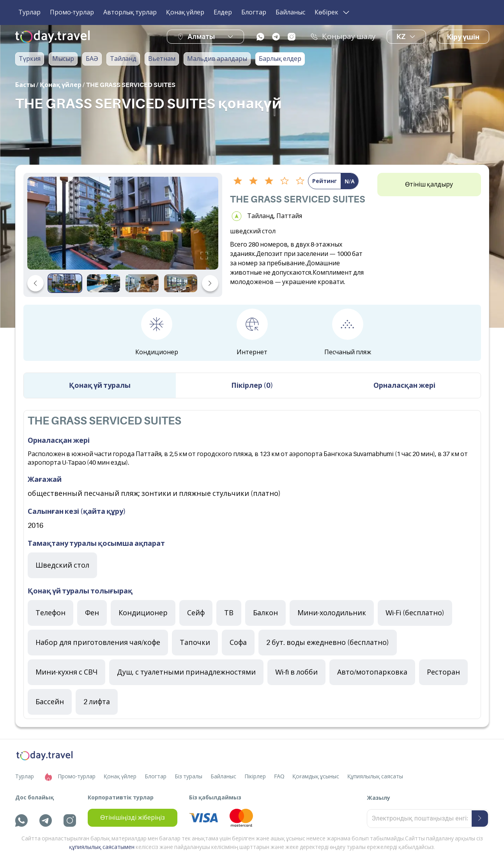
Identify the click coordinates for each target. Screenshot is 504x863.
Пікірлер (255, 776)
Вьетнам (162, 59)
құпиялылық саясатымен (102, 847)
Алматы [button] (201, 36)
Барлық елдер (280, 59)
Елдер (223, 12)
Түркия (30, 59)
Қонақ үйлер (185, 12)
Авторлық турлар (130, 12)
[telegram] (276, 37)
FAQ (279, 776)
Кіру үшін (463, 37)
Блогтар (254, 12)
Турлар (29, 12)
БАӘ (92, 59)
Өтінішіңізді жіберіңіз (133, 818)
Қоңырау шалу (343, 37)
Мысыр (63, 59)
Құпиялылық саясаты (375, 776)
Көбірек (333, 12)
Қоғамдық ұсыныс (316, 776)
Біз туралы (188, 776)
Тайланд (123, 59)
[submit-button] (480, 819)
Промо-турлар (72, 12)
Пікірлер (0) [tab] (252, 385)
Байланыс (290, 12)
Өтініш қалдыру (429, 185)
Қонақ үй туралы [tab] (100, 385)
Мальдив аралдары (217, 59)
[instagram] (292, 37)
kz (406, 37)
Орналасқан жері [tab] (404, 385)
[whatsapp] (260, 37)
